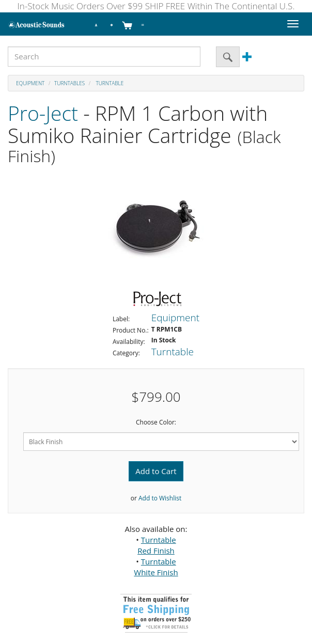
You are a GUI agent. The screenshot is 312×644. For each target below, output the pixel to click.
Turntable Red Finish (157, 545)
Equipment (30, 83)
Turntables (69, 83)
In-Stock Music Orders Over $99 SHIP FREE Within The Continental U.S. (156, 6)
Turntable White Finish (156, 567)
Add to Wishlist (160, 498)
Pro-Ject (43, 113)
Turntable (109, 83)
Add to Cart (156, 471)
